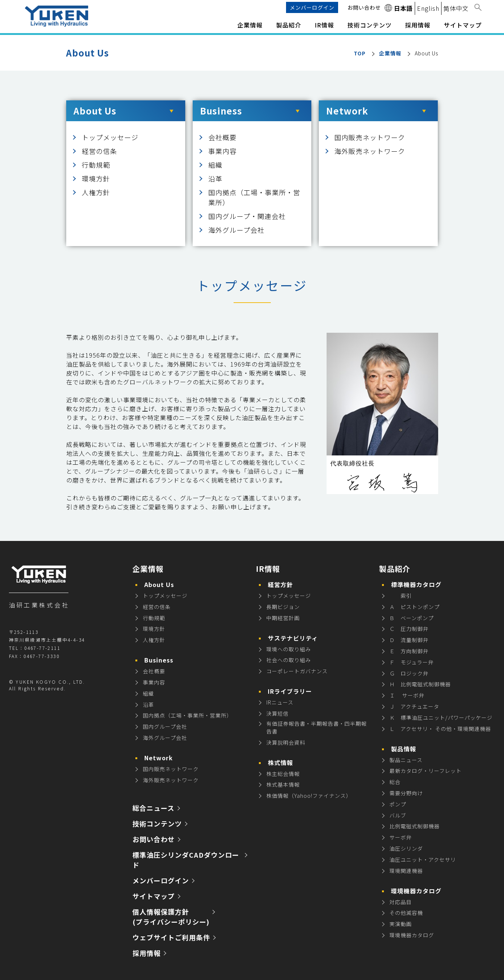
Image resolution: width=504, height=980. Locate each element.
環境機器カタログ (412, 935)
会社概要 (222, 137)
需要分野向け (406, 793)
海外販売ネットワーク (370, 151)
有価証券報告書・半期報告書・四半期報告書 (317, 727)
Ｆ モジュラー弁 (412, 662)
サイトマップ (463, 25)
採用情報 (147, 953)
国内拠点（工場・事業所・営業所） (187, 715)
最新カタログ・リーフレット (426, 771)
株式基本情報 (283, 784)
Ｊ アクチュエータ (414, 706)
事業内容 (222, 151)
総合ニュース (153, 808)
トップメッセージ (110, 137)
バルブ (398, 815)
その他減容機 (406, 913)
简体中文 (456, 8)
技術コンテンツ (370, 25)
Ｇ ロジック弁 (409, 673)
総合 (395, 782)
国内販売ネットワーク (370, 137)
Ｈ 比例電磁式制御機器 (420, 684)
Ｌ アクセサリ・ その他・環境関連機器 (440, 729)
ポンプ (398, 804)
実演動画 (401, 924)
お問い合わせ (364, 7)
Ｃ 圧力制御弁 (409, 629)
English (428, 8)
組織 (215, 165)
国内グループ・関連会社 (247, 216)
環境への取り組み (289, 649)
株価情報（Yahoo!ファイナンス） (309, 796)
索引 (401, 596)
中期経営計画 (283, 618)
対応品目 (401, 902)
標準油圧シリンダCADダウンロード (186, 860)
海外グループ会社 (236, 230)
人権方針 (96, 192)
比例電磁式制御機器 (415, 826)
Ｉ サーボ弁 (407, 695)
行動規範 (96, 165)
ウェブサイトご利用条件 (171, 937)
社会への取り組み (289, 660)
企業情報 (390, 53)
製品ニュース (406, 760)
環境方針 (96, 178)
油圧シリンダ (406, 848)
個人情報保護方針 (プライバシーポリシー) (171, 917)
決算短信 (277, 713)
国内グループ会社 (165, 726)
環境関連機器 (406, 871)
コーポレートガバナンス (297, 671)
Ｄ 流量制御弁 (409, 640)
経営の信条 (99, 151)
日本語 (403, 8)
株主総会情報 (283, 774)
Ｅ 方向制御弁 (409, 651)
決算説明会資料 (286, 742)
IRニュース (280, 702)
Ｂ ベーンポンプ (412, 618)
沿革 (215, 178)
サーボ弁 (401, 837)
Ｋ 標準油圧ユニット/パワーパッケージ (441, 718)
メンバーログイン (312, 7)
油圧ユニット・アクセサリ (423, 860)
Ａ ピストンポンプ (415, 607)
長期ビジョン (283, 607)
